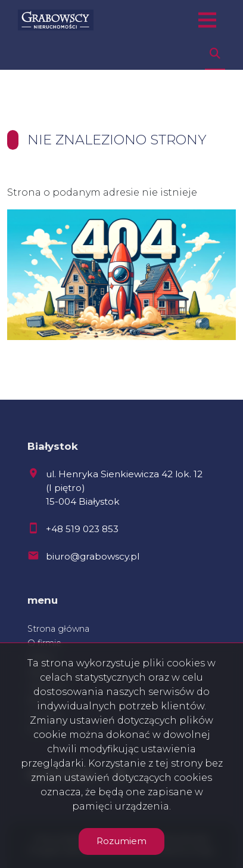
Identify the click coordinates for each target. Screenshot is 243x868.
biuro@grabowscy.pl (93, 556)
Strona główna (58, 629)
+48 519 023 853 (82, 529)
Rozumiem (121, 841)
